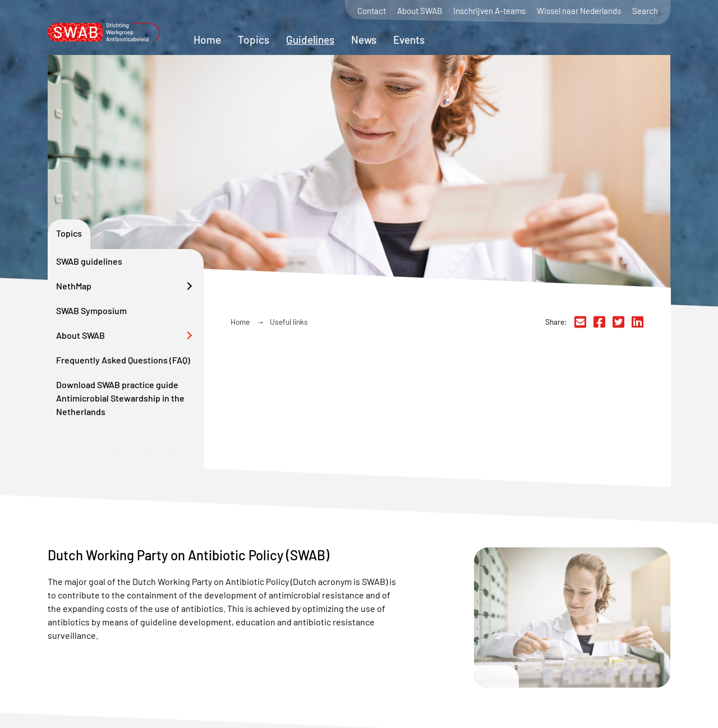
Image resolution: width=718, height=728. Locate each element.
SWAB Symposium (91, 310)
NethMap (74, 286)
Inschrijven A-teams (489, 11)
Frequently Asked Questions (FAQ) (123, 360)
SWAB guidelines (89, 261)
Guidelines (310, 40)
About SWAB (420, 11)
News (364, 40)
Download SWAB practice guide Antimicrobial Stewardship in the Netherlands (120, 398)
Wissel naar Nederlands (579, 11)
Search (645, 11)
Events (409, 40)
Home (207, 40)
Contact (372, 11)
